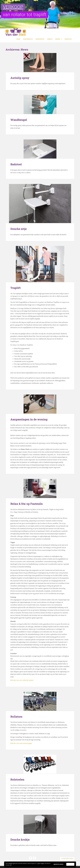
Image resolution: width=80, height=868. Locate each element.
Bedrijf (58, 39)
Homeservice (40, 39)
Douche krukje (20, 840)
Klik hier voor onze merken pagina (21, 743)
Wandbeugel (19, 120)
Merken (50, 39)
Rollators (16, 717)
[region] (40, 14)
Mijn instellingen (58, 864)
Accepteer (70, 864)
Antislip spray (20, 78)
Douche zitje (19, 229)
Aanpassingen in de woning (29, 419)
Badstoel (16, 164)
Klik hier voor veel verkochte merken (22, 680)
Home (18, 39)
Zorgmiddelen (28, 39)
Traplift (16, 288)
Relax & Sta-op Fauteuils (27, 504)
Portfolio (68, 39)
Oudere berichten (67, 858)
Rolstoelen (17, 779)
